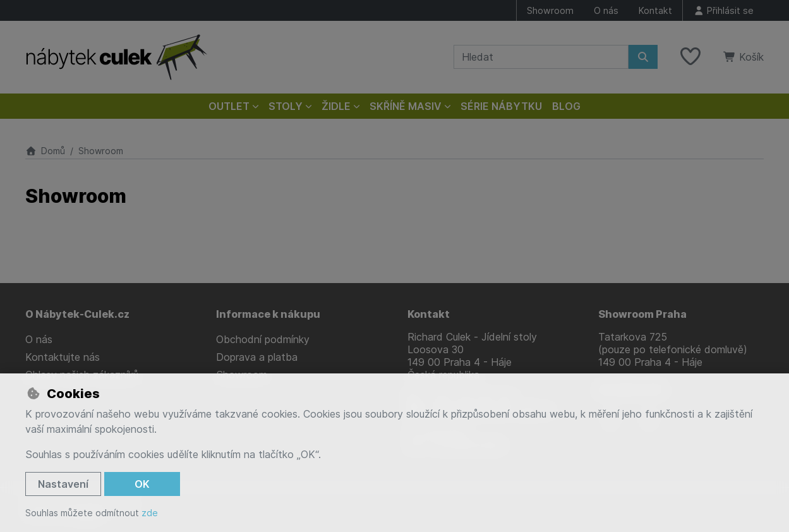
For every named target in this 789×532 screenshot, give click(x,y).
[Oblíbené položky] (690, 57)
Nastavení (63, 484)
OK (142, 484)
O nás (606, 10)
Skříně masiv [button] (406, 106)
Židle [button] (336, 106)
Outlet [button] (229, 106)
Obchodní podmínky (263, 339)
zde (150, 513)
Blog (566, 106)
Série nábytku (501, 106)
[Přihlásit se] (723, 10)
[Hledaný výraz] (541, 57)
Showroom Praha (642, 314)
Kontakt (655, 10)
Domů (45, 151)
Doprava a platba (257, 357)
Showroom (550, 10)
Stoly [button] (286, 106)
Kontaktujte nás (63, 357)
